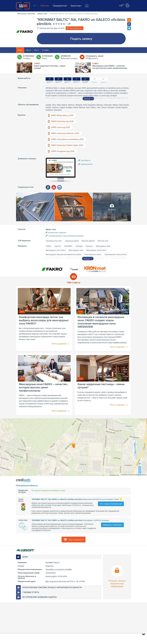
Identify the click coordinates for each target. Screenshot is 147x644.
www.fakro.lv (86, 160)
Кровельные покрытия (57, 233)
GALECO (58, 246)
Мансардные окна (76, 250)
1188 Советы (73, 283)
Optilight (79, 246)
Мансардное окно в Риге (56, 250)
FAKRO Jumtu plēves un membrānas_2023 (67, 139)
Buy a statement (76, 540)
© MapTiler (124, 475)
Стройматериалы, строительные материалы (66, 236)
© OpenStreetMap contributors (137, 475)
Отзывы (45, 50)
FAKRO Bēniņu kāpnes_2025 (62, 115)
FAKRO (49, 246)
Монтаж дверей (88, 241)
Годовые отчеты (31, 592)
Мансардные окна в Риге (96, 250)
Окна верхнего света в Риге (116, 254)
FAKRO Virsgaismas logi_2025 (63, 151)
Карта (28, 50)
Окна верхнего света (93, 254)
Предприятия (60, 6)
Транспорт (76, 6)
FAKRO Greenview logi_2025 (62, 121)
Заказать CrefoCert (112, 525)
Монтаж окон (103, 241)
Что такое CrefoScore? (111, 504)
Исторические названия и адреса (40, 597)
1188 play (45, 6)
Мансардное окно (103, 246)
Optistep (89, 246)
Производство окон (54, 241)
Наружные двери (72, 241)
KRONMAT (68, 246)
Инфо (20, 50)
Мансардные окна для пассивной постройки (64, 254)
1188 (23, 6)
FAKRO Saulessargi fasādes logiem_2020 (67, 145)
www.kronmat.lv (87, 164)
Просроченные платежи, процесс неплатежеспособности (52, 587)
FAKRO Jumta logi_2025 (61, 127)
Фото (36, 50)
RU (36, 6)
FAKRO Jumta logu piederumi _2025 (65, 133)
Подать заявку (81, 39)
